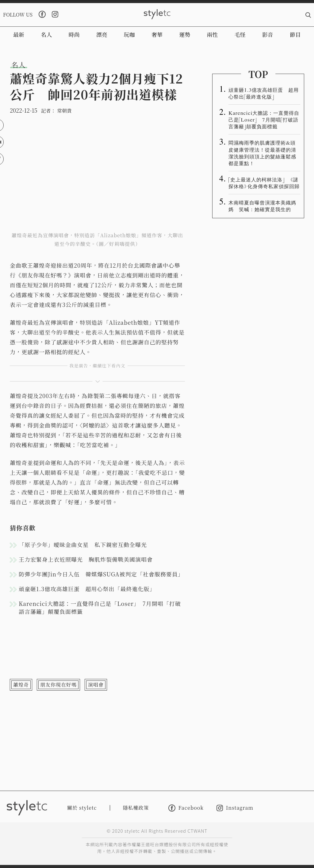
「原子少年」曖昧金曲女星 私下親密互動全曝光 (83, 544)
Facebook (186, 808)
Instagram (235, 808)
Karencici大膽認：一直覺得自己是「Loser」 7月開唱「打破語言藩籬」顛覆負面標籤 (100, 607)
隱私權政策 (136, 808)
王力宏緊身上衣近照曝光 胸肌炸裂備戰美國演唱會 (86, 559)
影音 (268, 34)
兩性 (212, 34)
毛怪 (240, 34)
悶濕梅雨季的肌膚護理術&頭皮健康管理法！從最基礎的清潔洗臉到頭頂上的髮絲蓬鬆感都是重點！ (262, 153)
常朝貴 (64, 111)
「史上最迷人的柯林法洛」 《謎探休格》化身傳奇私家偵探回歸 (264, 183)
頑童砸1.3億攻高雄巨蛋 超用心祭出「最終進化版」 (87, 589)
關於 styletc (82, 808)
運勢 (185, 34)
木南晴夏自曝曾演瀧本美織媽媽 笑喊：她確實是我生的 (262, 206)
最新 (19, 34)
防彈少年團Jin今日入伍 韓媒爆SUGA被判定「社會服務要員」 (101, 574)
